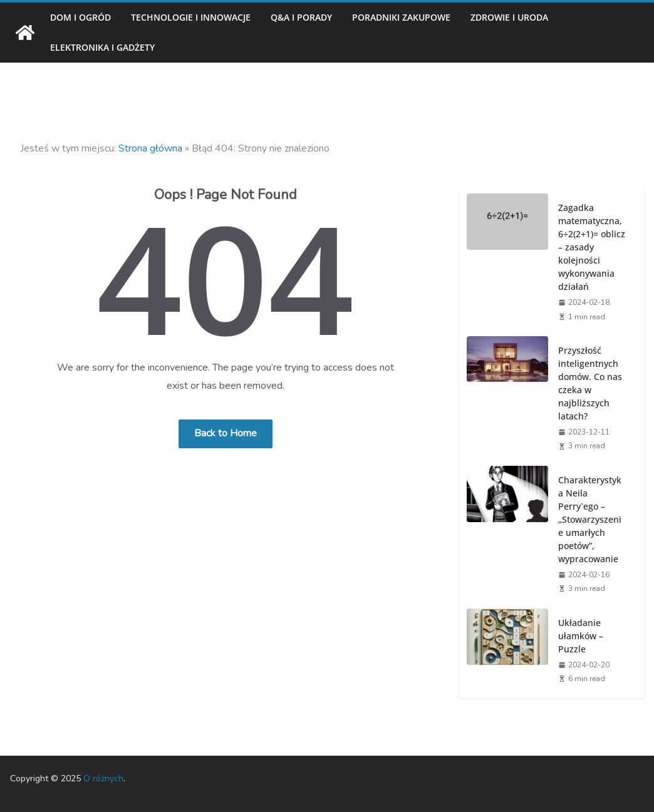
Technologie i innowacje (191, 17)
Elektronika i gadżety (102, 47)
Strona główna (150, 148)
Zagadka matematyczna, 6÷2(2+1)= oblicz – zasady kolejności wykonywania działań (592, 247)
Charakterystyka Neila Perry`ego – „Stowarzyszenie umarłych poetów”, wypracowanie (590, 519)
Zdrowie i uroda (509, 17)
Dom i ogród (80, 17)
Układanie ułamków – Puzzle (581, 636)
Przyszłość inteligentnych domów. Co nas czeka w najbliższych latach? (590, 383)
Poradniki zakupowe (401, 17)
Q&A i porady (301, 17)
